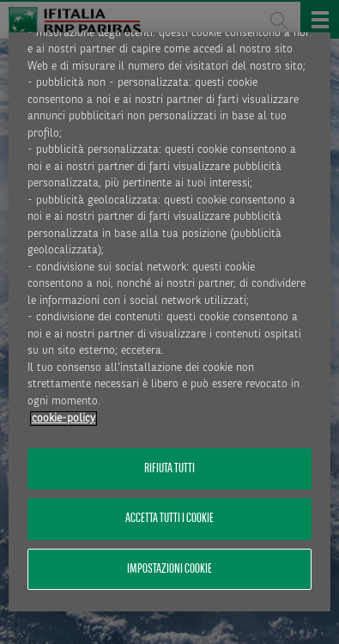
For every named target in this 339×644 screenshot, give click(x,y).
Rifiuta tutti (169, 470)
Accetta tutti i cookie (169, 519)
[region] (169, 322)
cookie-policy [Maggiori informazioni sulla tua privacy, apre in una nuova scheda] (64, 419)
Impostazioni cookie (169, 569)
